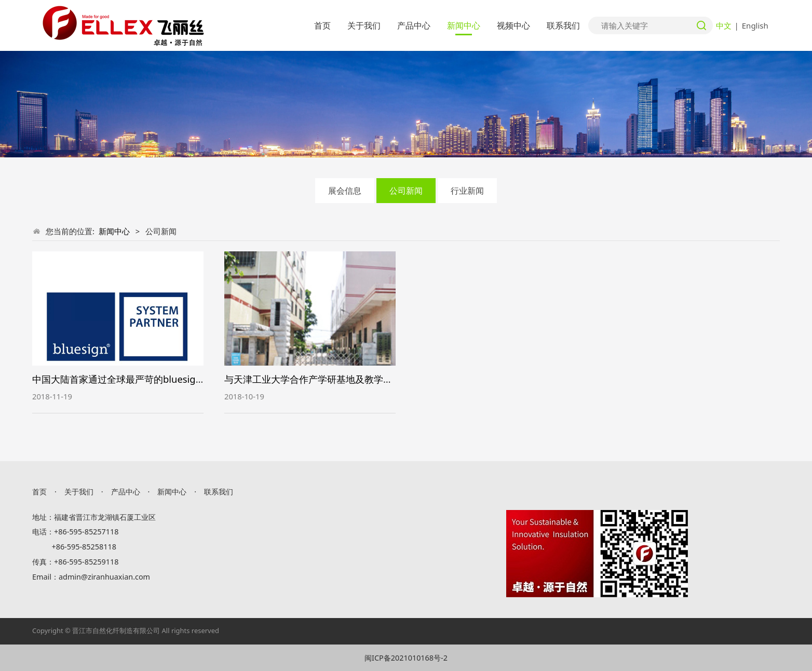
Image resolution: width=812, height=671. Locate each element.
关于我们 (364, 25)
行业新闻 (467, 191)
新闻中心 (464, 25)
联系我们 (563, 25)
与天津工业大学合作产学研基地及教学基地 (313, 379)
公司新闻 (406, 191)
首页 (322, 25)
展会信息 (345, 191)
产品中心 (414, 25)
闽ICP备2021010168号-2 (406, 658)
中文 (724, 25)
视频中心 (513, 25)
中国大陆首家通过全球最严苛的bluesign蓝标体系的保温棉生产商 (168, 379)
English (755, 25)
